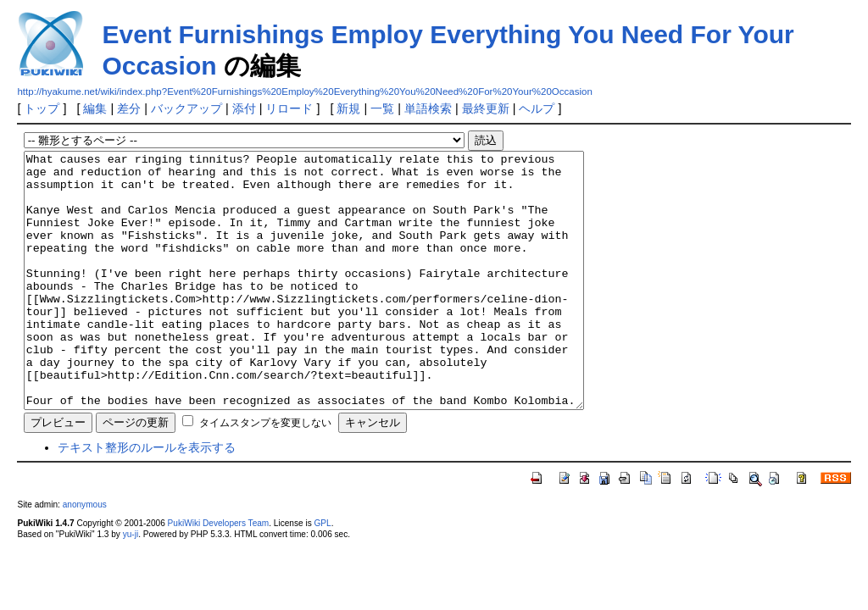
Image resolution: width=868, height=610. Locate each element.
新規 (348, 108)
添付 (244, 108)
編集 (95, 108)
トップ (42, 108)
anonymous (85, 555)
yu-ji (131, 585)
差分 (129, 108)
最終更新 (486, 108)
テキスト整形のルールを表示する (147, 498)
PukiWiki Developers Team (219, 574)
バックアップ (186, 108)
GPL (322, 574)
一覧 (382, 108)
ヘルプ (537, 108)
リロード (289, 108)
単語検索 (428, 108)
